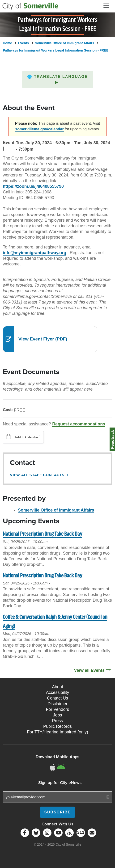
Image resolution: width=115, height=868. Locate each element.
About (57, 687)
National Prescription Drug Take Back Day (43, 534)
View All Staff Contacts (37, 475)
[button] (58, 80)
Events (23, 43)
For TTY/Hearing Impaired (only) (57, 732)
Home (7, 43)
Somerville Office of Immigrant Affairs (65, 43)
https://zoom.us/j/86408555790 (33, 186)
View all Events (89, 670)
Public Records (57, 726)
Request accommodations (79, 424)
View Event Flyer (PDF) (43, 339)
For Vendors (57, 709)
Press (57, 721)
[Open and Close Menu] (106, 6)
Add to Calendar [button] (26, 437)
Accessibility (57, 692)
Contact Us (57, 698)
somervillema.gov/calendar (39, 129)
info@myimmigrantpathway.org (34, 253)
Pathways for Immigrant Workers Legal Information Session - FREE (56, 50)
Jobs (57, 715)
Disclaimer (57, 704)
